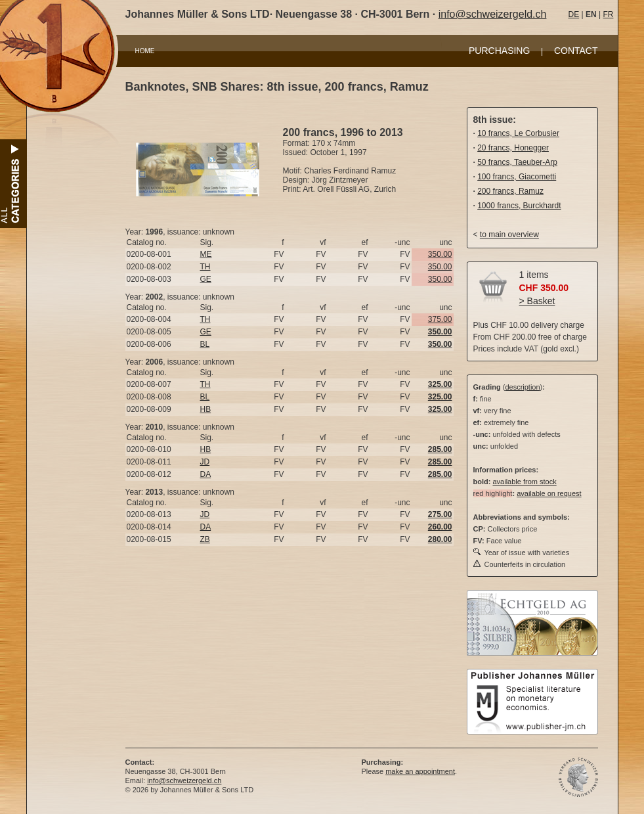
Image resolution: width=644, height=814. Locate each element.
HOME (145, 51)
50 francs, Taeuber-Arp (517, 162)
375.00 (440, 319)
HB (206, 409)
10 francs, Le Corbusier (518, 133)
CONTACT (576, 51)
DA (206, 474)
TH (205, 267)
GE (206, 279)
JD (205, 462)
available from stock (524, 482)
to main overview (509, 235)
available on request (549, 493)
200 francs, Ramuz (510, 191)
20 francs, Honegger (513, 148)
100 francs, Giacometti (517, 177)
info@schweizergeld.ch (493, 14)
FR (608, 14)
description (522, 387)
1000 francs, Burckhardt (519, 206)
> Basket (537, 301)
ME (206, 254)
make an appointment (420, 771)
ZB (205, 539)
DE (574, 14)
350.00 (440, 254)
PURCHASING (499, 51)
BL (205, 344)
